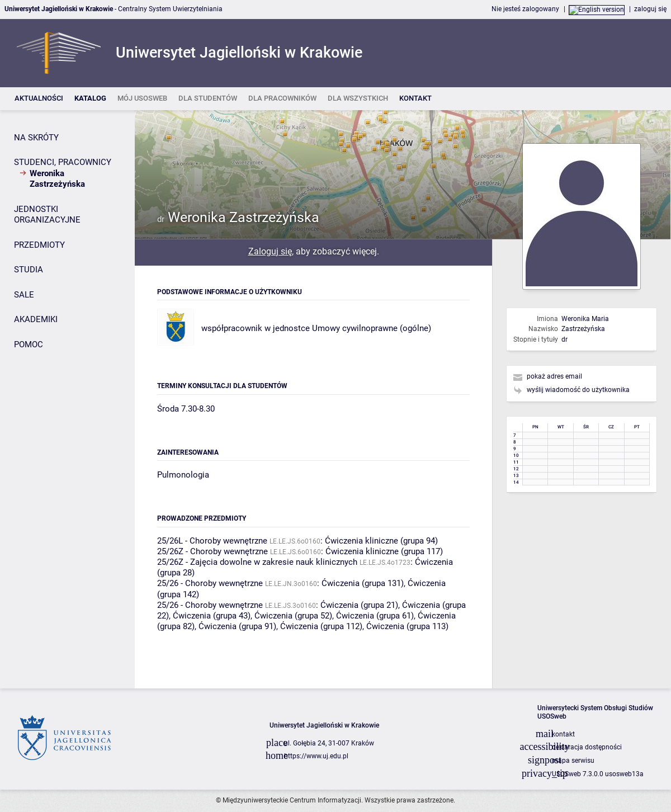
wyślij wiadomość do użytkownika (578, 390)
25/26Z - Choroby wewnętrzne (212, 551)
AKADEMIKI (36, 319)
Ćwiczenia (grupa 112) (321, 626)
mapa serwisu (573, 761)
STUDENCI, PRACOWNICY (63, 162)
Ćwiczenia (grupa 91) (237, 626)
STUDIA (29, 270)
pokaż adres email (554, 376)
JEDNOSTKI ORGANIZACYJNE (47, 215)
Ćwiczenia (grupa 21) (359, 605)
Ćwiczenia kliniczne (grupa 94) (381, 541)
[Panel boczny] (67, 399)
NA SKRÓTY (36, 138)
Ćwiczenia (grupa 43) (212, 616)
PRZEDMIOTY (39, 245)
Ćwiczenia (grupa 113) (407, 626)
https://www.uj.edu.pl (316, 756)
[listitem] (39, 99)
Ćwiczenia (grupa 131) (363, 583)
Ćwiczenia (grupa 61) (375, 616)
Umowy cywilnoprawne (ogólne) (372, 328)
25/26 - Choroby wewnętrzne (210, 583)
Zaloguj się (270, 251)
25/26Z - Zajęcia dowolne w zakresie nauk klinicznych (257, 562)
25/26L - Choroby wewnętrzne (212, 541)
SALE (24, 295)
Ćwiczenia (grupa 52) (293, 616)
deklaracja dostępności (587, 747)
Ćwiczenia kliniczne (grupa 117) (384, 551)
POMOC (29, 344)
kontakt (563, 734)
